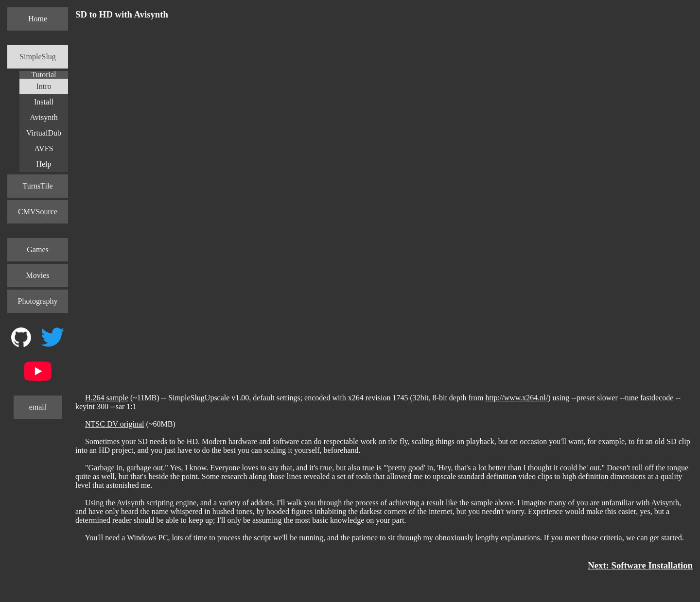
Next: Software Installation (640, 565)
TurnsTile (38, 186)
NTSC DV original (114, 424)
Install (44, 102)
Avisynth (44, 117)
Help (44, 164)
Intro (44, 86)
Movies (38, 275)
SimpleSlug (38, 57)
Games (37, 249)
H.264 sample (107, 398)
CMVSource (38, 212)
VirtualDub (44, 133)
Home (38, 19)
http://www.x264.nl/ (517, 398)
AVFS (44, 148)
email (38, 407)
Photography (38, 301)
